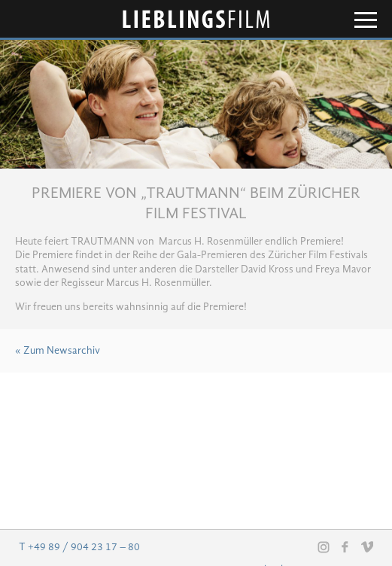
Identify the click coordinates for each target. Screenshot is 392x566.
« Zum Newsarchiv (58, 351)
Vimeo (367, 546)
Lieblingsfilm (196, 19)
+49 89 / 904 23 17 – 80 (84, 547)
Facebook (345, 546)
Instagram (324, 547)
